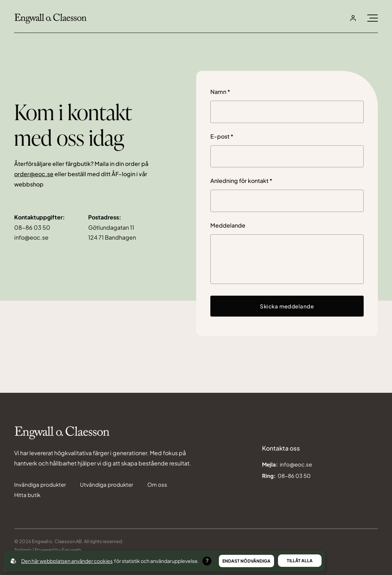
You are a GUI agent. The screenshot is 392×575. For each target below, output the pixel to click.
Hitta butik (27, 495)
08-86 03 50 (32, 227)
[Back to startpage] (50, 18)
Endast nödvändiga (246, 561)
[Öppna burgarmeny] (373, 18)
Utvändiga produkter (107, 484)
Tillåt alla (300, 561)
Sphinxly (23, 550)
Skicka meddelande (287, 306)
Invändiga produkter (40, 484)
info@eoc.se (31, 237)
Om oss (157, 484)
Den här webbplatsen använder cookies (67, 561)
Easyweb (71, 550)
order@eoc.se (34, 174)
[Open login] (353, 18)
